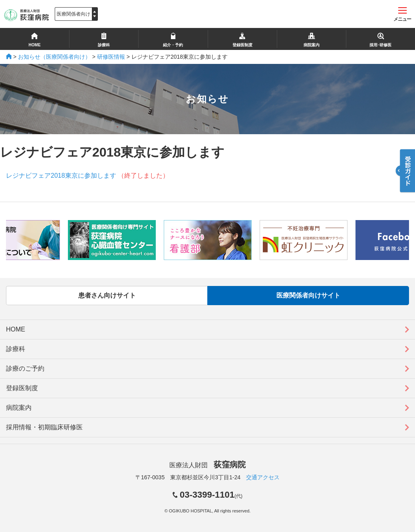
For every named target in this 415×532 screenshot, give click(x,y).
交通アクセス (263, 477)
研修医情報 (111, 57)
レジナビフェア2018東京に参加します (61, 176)
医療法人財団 (207, 465)
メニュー (402, 15)
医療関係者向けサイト (308, 295)
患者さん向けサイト (107, 295)
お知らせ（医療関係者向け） (54, 57)
